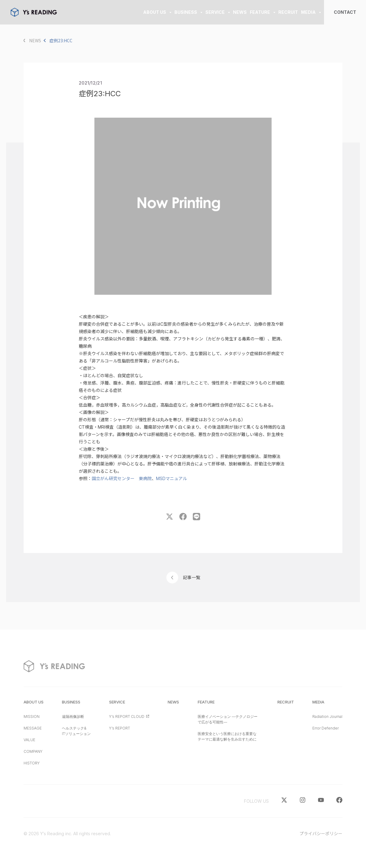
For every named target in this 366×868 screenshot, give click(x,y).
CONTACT (345, 12)
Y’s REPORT (120, 728)
